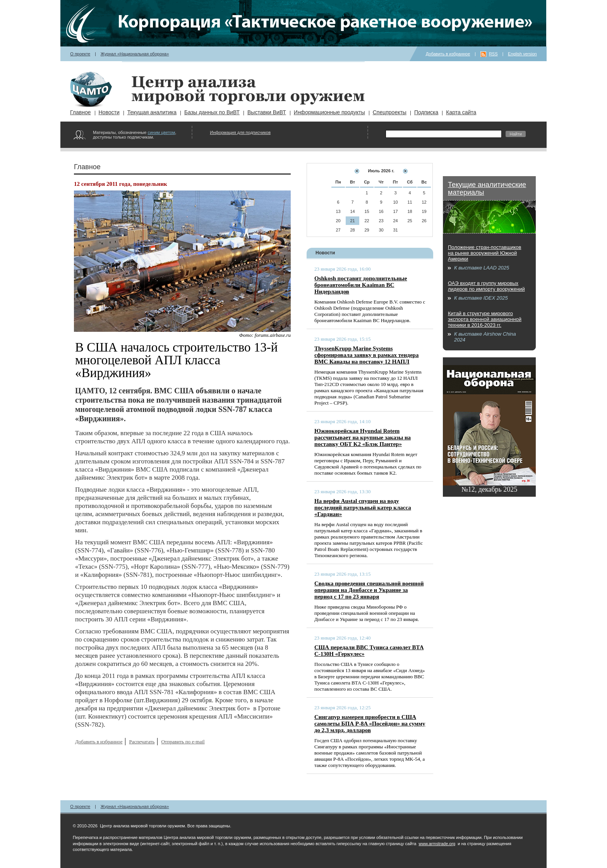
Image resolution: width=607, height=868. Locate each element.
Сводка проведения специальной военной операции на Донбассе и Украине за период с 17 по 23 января (369, 590)
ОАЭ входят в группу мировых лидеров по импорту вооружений (486, 286)
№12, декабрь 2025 (490, 489)
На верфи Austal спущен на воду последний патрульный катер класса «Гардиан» (363, 508)
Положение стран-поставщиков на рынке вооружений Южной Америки (484, 253)
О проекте (80, 54)
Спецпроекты (390, 112)
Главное (81, 112)
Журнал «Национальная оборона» (135, 54)
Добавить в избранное (448, 54)
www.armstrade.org (437, 844)
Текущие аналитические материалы (487, 189)
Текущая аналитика (152, 112)
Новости (109, 112)
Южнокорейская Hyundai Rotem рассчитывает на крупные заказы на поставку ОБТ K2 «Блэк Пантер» (363, 437)
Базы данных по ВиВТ (212, 112)
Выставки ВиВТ (267, 112)
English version (522, 54)
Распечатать (142, 742)
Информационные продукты (329, 112)
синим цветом (161, 132)
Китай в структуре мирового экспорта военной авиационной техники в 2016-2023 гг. (485, 319)
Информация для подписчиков (240, 132)
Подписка (426, 112)
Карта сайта (461, 112)
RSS (493, 54)
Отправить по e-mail (183, 742)
